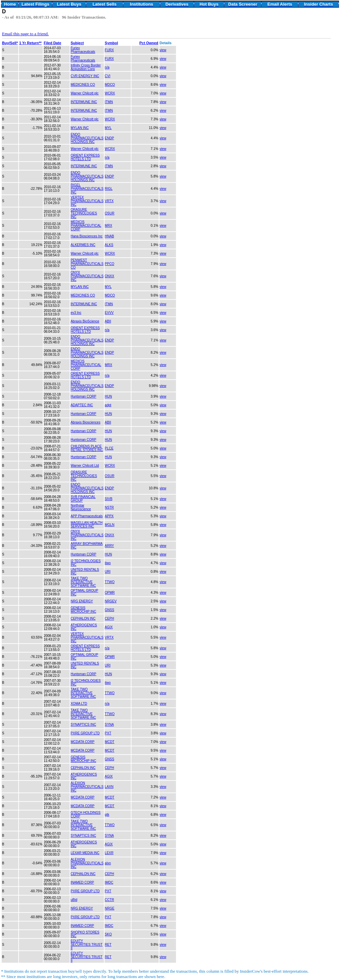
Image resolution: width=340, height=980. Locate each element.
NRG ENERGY (82, 601)
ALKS (109, 245)
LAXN (109, 787)
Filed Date (53, 43)
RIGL (109, 189)
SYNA (109, 725)
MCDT (110, 742)
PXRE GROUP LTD (85, 733)
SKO (108, 934)
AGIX (109, 627)
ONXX (110, 276)
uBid (74, 900)
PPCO (110, 264)
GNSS (110, 610)
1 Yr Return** (31, 43)
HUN (109, 396)
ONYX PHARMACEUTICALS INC (87, 276)
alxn (108, 863)
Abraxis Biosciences (85, 422)
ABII (108, 321)
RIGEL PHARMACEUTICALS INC (87, 189)
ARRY (110, 546)
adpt (108, 405)
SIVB (109, 499)
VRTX (109, 201)
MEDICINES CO (83, 85)
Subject (77, 43)
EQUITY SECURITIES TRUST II (87, 945)
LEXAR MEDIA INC (85, 853)
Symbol (112, 43)
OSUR (110, 213)
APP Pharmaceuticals (87, 516)
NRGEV (111, 601)
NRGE (110, 908)
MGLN (110, 525)
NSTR (109, 507)
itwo (108, 563)
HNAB (110, 236)
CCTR (110, 900)
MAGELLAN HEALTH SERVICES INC (87, 525)
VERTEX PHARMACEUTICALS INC (87, 201)
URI (108, 572)
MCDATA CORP (83, 742)
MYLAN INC (80, 128)
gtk (107, 815)
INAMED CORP (83, 882)
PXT (108, 733)
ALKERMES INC (83, 245)
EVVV (109, 313)
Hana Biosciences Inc (87, 236)
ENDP (110, 138)
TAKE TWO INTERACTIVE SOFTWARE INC (83, 582)
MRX (109, 226)
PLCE (109, 448)
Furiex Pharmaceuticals (83, 50)
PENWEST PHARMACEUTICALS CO (87, 264)
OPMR (110, 593)
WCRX (110, 93)
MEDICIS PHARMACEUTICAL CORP (86, 226)
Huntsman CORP (84, 396)
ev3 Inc (76, 313)
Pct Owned (149, 43)
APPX (109, 516)
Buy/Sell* (10, 43)
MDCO (110, 85)
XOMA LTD (79, 704)
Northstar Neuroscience (81, 507)
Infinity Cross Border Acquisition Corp (86, 67)
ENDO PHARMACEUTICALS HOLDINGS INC (87, 138)
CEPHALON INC (83, 618)
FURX (109, 50)
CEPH (110, 618)
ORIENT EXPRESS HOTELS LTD (85, 157)
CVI (108, 76)
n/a (107, 67)
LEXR (109, 853)
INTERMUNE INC (84, 102)
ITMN (109, 102)
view (163, 50)
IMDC (109, 882)
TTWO (110, 582)
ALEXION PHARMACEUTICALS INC (87, 787)
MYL (108, 128)
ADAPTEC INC (82, 405)
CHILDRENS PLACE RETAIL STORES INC (87, 448)
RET (108, 945)
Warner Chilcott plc (85, 93)
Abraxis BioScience (85, 321)
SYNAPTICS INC (84, 725)
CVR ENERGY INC (85, 76)
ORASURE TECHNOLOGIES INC (84, 213)
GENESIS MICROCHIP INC (84, 610)
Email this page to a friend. (25, 34)
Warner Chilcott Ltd (85, 466)
